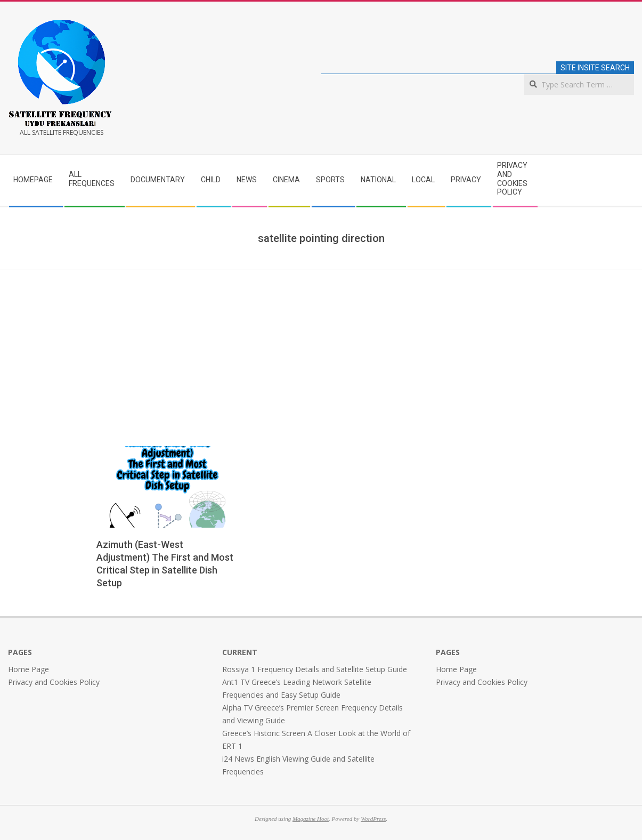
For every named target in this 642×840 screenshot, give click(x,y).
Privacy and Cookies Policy (54, 682)
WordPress (373, 819)
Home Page (29, 669)
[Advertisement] (321, 350)
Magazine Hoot (311, 819)
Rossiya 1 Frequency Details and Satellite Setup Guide (315, 669)
